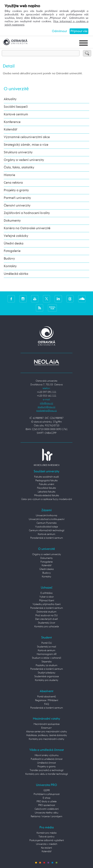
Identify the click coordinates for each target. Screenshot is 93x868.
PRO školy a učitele (47, 802)
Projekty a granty (16, 190)
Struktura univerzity (18, 152)
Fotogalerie (12, 251)
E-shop (47, 798)
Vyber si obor (47, 597)
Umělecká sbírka (16, 274)
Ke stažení (46, 848)
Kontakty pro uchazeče (47, 627)
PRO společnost (47, 805)
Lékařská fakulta (47, 492)
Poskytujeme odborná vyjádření (47, 840)
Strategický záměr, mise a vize (26, 145)
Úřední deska (14, 244)
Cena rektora (13, 183)
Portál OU (47, 643)
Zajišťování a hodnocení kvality (27, 213)
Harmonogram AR (47, 654)
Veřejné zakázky (16, 236)
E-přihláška (46, 593)
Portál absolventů (46, 697)
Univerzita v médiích (47, 844)
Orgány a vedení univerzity (24, 160)
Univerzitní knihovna (46, 516)
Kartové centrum (16, 114)
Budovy (9, 259)
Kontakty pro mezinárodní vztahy (46, 739)
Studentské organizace (47, 677)
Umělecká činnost (46, 763)
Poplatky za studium (46, 665)
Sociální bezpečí (16, 107)
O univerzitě (16, 89)
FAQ (47, 704)
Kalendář (10, 130)
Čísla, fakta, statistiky (19, 168)
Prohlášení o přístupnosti (47, 794)
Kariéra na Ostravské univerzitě (27, 228)
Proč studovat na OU (46, 616)
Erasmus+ (46, 728)
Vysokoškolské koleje (46, 527)
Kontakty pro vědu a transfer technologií (47, 774)
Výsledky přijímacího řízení (46, 604)
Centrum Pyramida (47, 523)
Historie (9, 175)
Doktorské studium (46, 612)
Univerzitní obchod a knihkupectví (47, 519)
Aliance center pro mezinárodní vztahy (46, 732)
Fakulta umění (46, 484)
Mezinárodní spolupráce (47, 724)
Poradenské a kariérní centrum (47, 538)
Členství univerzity (17, 206)
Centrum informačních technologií (47, 531)
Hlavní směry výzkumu (47, 755)
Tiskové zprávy (46, 837)
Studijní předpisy (47, 673)
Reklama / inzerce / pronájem (46, 817)
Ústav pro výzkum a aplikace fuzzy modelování (47, 499)
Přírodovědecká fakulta (47, 496)
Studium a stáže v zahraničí (46, 658)
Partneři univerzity (17, 198)
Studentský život (46, 623)
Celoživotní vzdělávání (47, 809)
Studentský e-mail (46, 647)
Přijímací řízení (47, 601)
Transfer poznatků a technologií (46, 770)
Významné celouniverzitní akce (27, 137)
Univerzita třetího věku (46, 813)
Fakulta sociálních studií (46, 477)
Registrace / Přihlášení (47, 700)
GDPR (47, 791)
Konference (12, 122)
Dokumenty (12, 221)
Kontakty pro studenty (47, 680)
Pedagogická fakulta (46, 481)
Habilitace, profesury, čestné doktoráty (47, 735)
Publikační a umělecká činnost (47, 759)
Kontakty (10, 266)
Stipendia (47, 662)
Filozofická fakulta (46, 488)
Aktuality (10, 99)
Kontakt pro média (47, 833)
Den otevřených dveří (46, 619)
